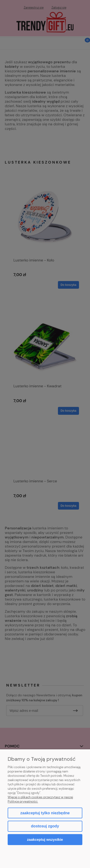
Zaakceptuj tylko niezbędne (45, 813)
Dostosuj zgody (45, 826)
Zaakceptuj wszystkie (45, 839)
